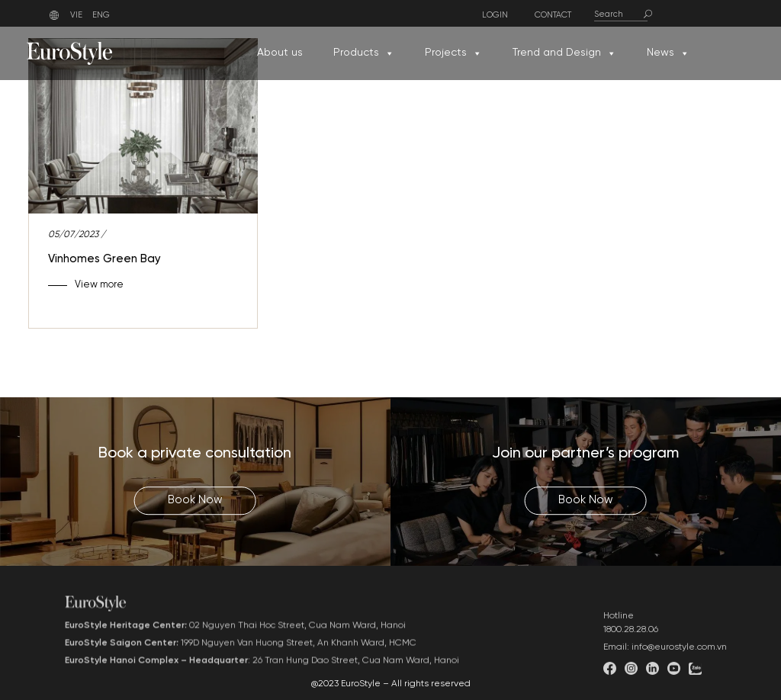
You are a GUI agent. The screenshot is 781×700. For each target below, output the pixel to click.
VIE (76, 15)
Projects (453, 53)
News (668, 53)
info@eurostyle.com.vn (679, 674)
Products (364, 53)
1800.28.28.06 (631, 657)
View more (99, 285)
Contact (553, 16)
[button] (389, 53)
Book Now (195, 500)
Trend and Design (564, 53)
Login (495, 16)
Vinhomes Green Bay (104, 259)
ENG (101, 15)
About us (280, 53)
